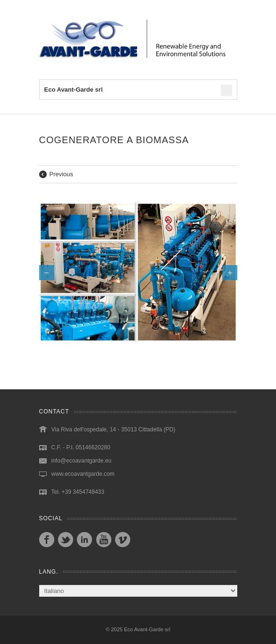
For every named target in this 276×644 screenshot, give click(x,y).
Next (230, 273)
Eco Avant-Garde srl (147, 629)
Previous (62, 174)
